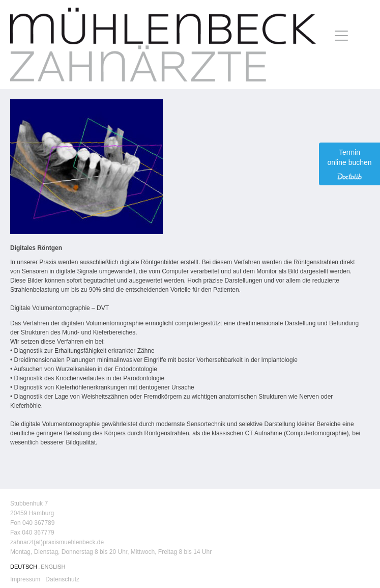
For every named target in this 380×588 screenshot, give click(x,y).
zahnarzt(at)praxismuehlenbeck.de (57, 542)
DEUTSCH (24, 567)
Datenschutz (62, 579)
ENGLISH (53, 567)
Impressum (25, 579)
